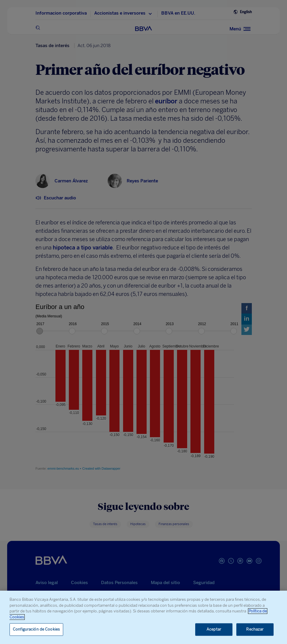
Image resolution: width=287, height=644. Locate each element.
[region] (143, 617)
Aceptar (214, 630)
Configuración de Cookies (36, 630)
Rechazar (255, 630)
